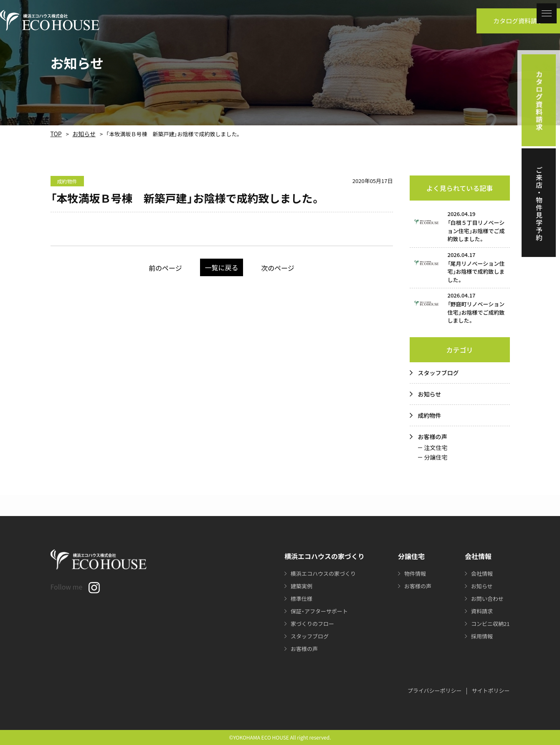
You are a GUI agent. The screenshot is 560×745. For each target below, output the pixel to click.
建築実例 (297, 586)
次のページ (288, 268)
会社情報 (480, 573)
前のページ (155, 268)
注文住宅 (436, 448)
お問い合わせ (486, 598)
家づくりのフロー (309, 623)
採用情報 (480, 636)
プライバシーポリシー (435, 690)
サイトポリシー (490, 690)
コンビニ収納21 (489, 623)
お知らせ (81, 134)
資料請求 (480, 611)
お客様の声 (433, 437)
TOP (55, 134)
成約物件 (430, 415)
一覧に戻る (222, 267)
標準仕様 (297, 598)
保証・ (316, 611)
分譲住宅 (436, 457)
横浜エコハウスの (321, 573)
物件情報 (411, 573)
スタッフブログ (438, 373)
